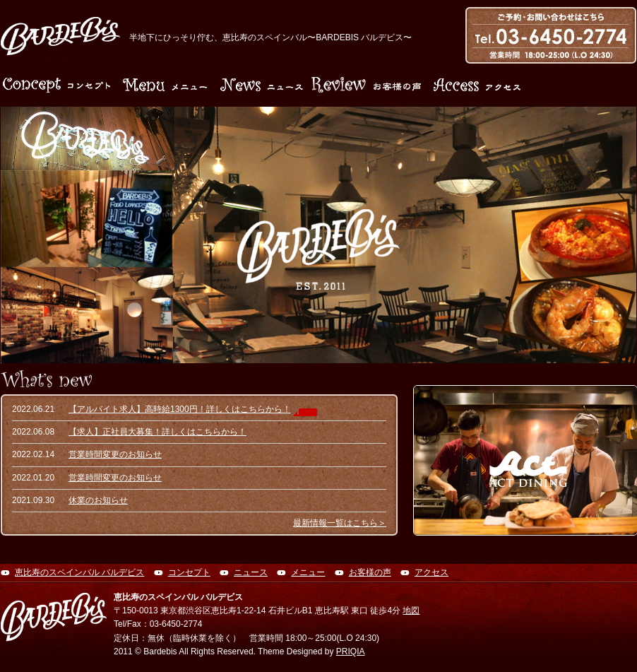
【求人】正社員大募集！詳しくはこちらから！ (157, 432)
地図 (411, 611)
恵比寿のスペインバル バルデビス (79, 572)
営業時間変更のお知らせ (115, 454)
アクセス (431, 572)
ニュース (251, 572)
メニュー (308, 572)
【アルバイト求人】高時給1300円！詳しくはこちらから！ (180, 409)
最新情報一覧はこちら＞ (340, 523)
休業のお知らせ (98, 500)
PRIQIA (351, 652)
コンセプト (189, 572)
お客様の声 (370, 572)
